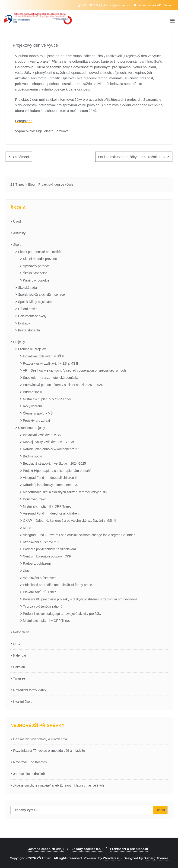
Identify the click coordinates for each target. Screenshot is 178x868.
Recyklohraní (32, 406)
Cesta (27, 570)
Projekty (19, 342)
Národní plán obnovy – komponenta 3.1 (51, 449)
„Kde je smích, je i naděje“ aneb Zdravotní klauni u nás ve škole (59, 785)
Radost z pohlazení (37, 563)
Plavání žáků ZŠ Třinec (40, 592)
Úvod (17, 221)
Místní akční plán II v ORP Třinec (47, 621)
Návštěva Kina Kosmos (30, 762)
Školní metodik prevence (41, 259)
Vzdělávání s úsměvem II (41, 542)
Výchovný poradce (36, 266)
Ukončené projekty (32, 428)
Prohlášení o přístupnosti (129, 849)
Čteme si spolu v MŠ (38, 413)
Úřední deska (28, 309)
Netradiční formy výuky (30, 690)
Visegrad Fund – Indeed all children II (50, 478)
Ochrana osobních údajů (46, 849)
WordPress (111, 858)
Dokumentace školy (32, 316)
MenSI (28, 528)
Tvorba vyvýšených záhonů (43, 606)
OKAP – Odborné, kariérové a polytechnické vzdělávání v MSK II (70, 521)
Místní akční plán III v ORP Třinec (47, 506)
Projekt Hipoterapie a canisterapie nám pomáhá (57, 470)
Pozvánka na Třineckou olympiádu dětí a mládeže (49, 751)
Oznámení (21, 157)
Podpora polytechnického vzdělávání (49, 549)
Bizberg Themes (156, 858)
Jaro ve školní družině (29, 774)
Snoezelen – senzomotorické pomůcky (51, 378)
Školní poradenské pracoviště (39, 252)
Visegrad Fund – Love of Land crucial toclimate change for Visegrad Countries (79, 535)
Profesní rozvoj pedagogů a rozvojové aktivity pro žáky (62, 613)
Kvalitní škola (23, 701)
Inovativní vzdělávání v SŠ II (43, 356)
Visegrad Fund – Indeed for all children (51, 513)
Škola (17, 244)
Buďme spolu (33, 392)
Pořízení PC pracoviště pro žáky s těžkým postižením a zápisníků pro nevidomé (80, 599)
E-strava (24, 323)
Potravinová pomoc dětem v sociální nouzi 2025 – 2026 (63, 385)
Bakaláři (19, 667)
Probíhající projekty (32, 349)
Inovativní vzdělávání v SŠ (42, 435)
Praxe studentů (29, 330)
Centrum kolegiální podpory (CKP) (48, 556)
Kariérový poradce (36, 280)
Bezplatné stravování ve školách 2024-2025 (54, 463)
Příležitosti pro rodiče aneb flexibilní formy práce (57, 585)
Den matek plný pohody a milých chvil (40, 739)
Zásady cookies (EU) (87, 849)
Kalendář (20, 655)
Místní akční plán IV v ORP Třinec (47, 399)
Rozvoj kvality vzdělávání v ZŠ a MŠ (49, 442)
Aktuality (19, 233)
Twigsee (19, 678)
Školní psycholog (35, 273)
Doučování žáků (35, 499)
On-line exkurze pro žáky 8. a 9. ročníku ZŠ (132, 157)
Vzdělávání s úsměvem (40, 578)
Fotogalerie (24, 121)
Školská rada (27, 287)
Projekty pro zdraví (37, 420)
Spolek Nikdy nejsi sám (35, 302)
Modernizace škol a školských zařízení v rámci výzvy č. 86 (65, 492)
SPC (17, 644)
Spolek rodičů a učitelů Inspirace (41, 295)
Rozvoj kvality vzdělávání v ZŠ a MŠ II (50, 363)
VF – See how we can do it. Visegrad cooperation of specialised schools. (75, 370)
